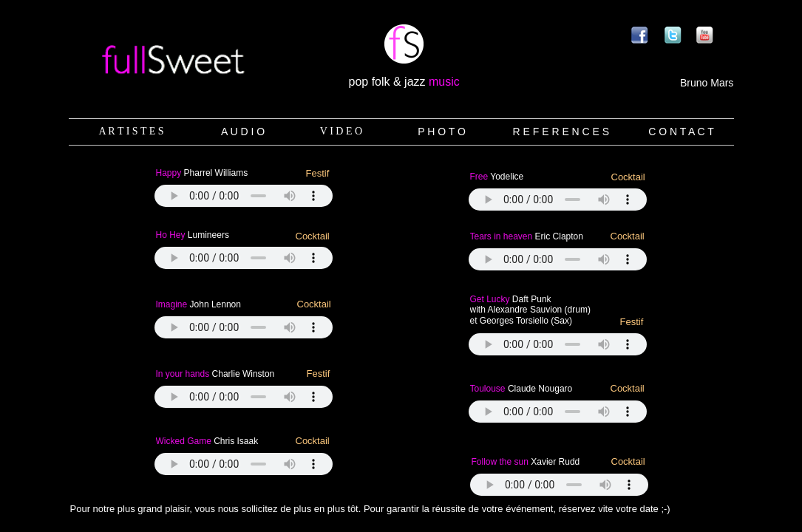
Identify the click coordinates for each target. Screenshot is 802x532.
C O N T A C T (681, 132)
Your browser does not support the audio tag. (244, 464)
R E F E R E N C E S (561, 132)
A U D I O (243, 132)
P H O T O (442, 132)
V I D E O (341, 131)
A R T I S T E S (131, 131)
